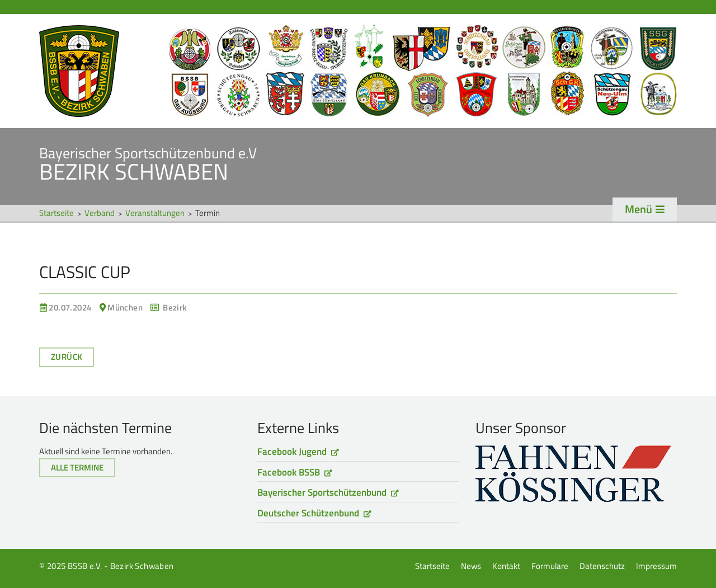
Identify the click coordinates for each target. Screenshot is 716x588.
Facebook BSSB (289, 472)
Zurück (67, 357)
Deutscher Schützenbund (308, 513)
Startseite (358, 71)
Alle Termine (77, 467)
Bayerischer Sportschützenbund (322, 492)
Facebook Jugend (292, 451)
